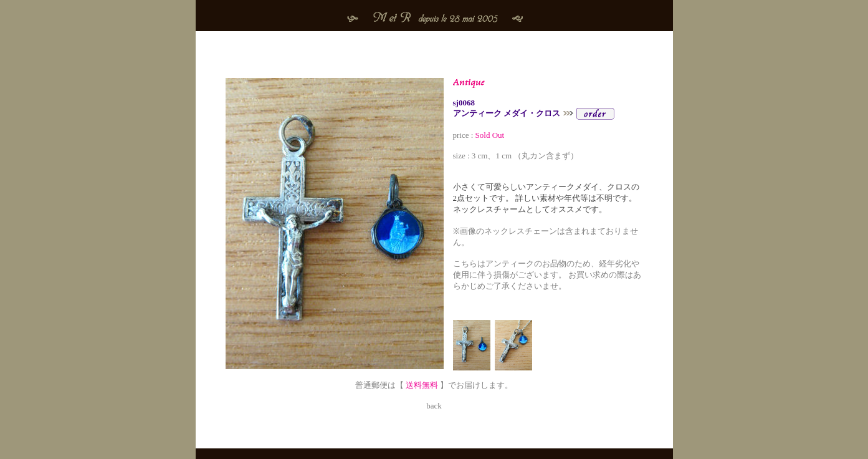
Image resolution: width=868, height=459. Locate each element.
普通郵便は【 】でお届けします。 (434, 380)
